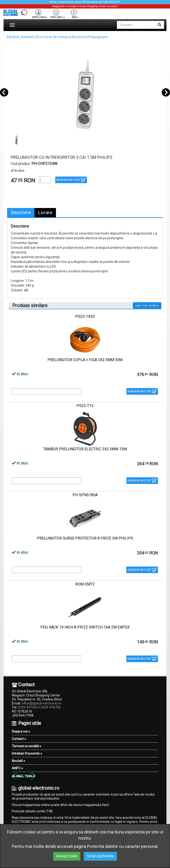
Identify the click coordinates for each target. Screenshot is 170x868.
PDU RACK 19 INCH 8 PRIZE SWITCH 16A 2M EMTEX (85, 627)
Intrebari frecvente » (27, 753)
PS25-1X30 (85, 317)
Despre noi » (21, 731)
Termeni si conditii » (26, 746)
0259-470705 (51, 707)
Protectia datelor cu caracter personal (122, 846)
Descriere (21, 213)
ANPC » (17, 768)
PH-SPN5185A (85, 495)
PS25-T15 (85, 406)
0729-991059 (28, 707)
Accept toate (67, 856)
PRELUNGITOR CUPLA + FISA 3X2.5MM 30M (85, 360)
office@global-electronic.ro (41, 703)
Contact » (19, 739)
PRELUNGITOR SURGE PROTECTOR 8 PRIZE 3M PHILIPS (85, 538)
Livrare (45, 213)
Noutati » (18, 761)
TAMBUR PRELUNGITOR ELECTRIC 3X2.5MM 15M (85, 449)
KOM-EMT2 (85, 584)
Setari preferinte (100, 856)
